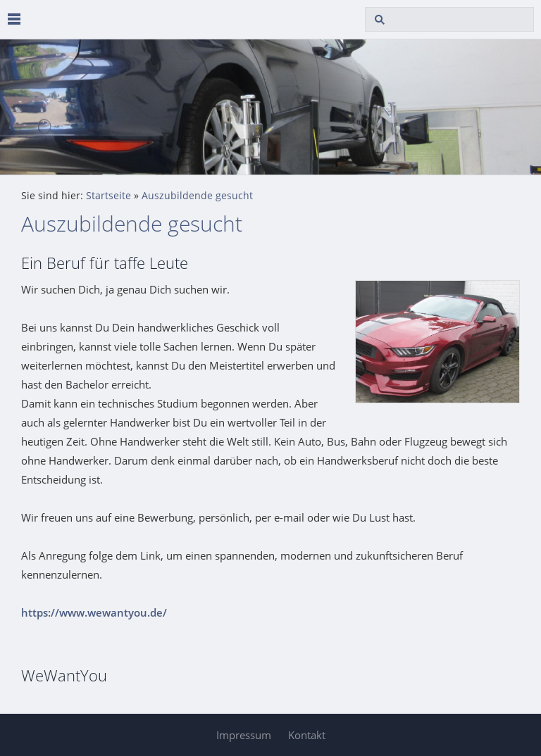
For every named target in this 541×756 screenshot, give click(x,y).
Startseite (108, 196)
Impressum (244, 735)
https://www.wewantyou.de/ (94, 612)
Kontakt (307, 735)
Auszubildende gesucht (197, 196)
